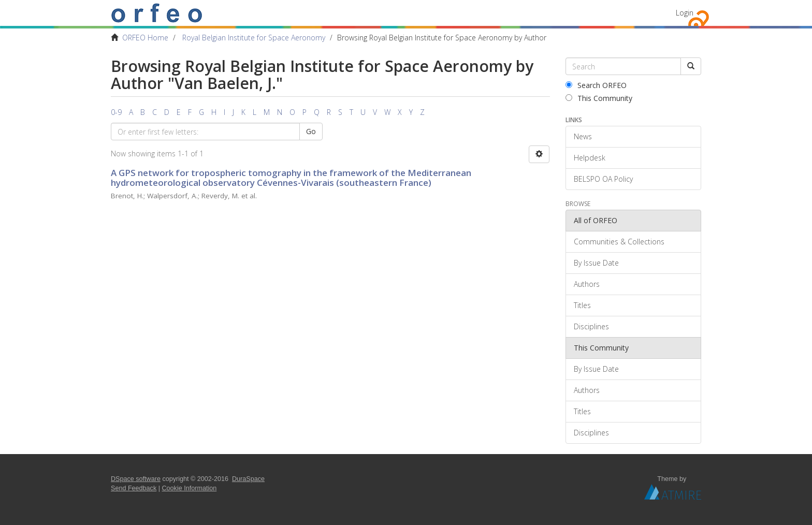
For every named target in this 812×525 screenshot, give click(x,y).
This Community (599, 98)
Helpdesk (590, 158)
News (583, 136)
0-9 (116, 112)
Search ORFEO (596, 85)
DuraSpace (248, 479)
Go (311, 131)
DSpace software (136, 479)
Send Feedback (134, 488)
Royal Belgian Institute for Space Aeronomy (254, 38)
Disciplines (591, 326)
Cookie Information (190, 488)
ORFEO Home (145, 38)
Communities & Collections (619, 242)
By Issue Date (596, 263)
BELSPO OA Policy (603, 179)
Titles (582, 305)
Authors (587, 284)
